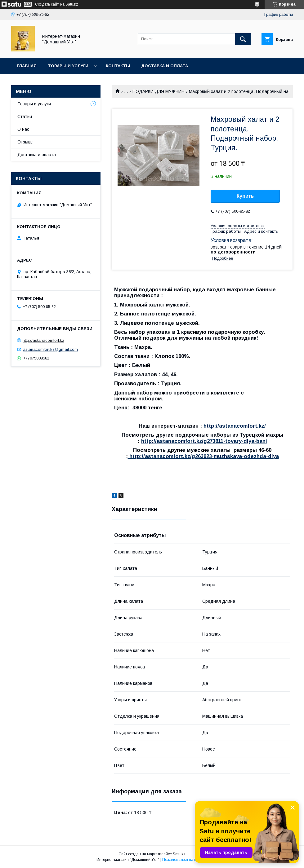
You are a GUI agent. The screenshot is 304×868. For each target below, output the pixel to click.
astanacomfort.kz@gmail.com (50, 349)
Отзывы (25, 142)
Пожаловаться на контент (185, 860)
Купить (245, 196)
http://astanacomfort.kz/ (235, 426)
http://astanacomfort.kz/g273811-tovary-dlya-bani (204, 441)
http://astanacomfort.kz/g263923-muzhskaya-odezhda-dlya (203, 456)
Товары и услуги (68, 66)
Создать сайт (47, 4)
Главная (27, 66)
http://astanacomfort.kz (43, 340)
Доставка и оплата (165, 66)
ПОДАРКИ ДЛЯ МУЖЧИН (159, 91)
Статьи (25, 117)
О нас (23, 129)
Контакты (118, 66)
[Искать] (243, 39)
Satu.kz (179, 854)
